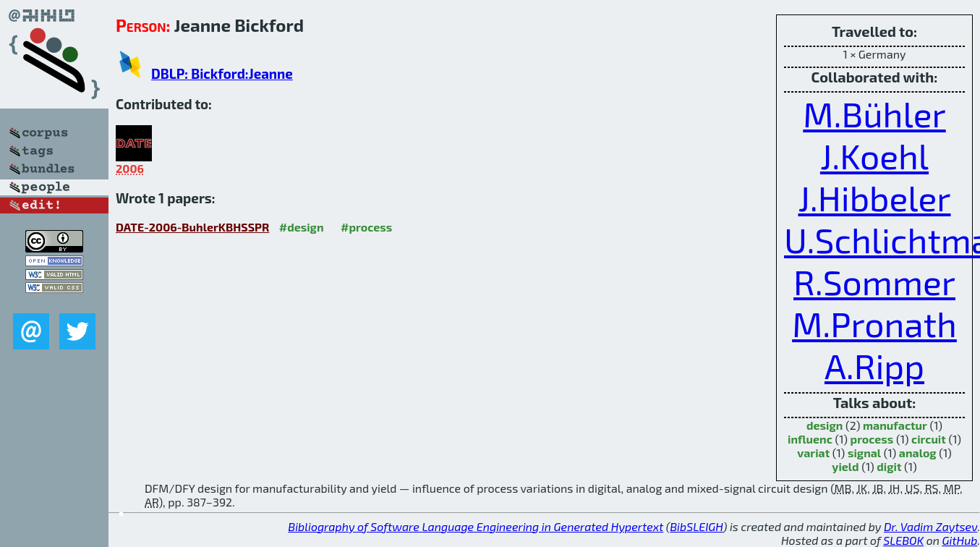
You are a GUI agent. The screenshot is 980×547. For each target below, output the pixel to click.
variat (813, 453)
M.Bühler (874, 114)
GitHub (960, 540)
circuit (929, 439)
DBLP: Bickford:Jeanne (222, 73)
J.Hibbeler (874, 198)
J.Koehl (874, 156)
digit (889, 466)
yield (845, 466)
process (872, 439)
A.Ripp (874, 365)
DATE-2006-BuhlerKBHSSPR (192, 227)
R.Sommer (874, 281)
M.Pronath (874, 323)
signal (864, 453)
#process (366, 227)
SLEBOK (903, 540)
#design (302, 227)
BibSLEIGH (696, 526)
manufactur (895, 425)
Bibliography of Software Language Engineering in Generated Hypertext (476, 526)
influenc (810, 439)
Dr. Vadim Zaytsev (930, 526)
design (825, 425)
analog (918, 453)
